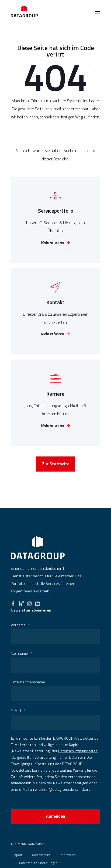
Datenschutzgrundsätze (78, 751)
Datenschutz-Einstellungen (38, 863)
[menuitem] (16, 855)
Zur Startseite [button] (56, 465)
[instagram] (29, 602)
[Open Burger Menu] (98, 12)
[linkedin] (37, 602)
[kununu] (21, 602)
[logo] (38, 548)
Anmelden (56, 816)
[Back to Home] (24, 11)
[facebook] (13, 602)
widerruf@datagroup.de (54, 789)
